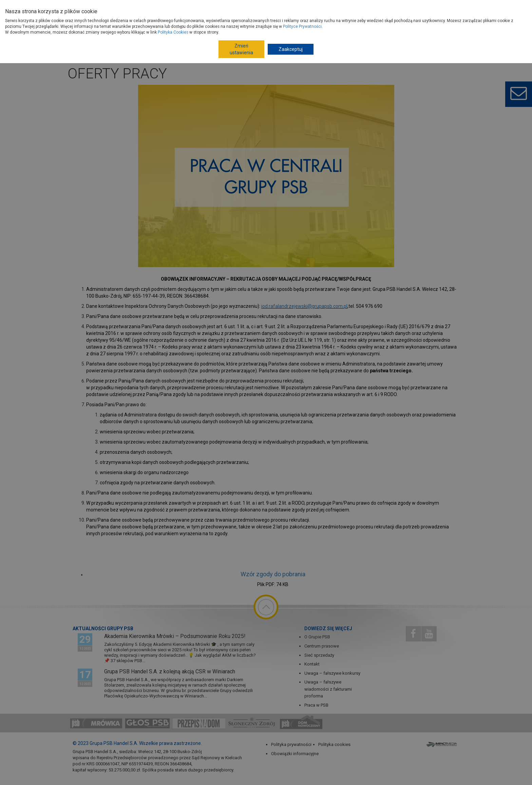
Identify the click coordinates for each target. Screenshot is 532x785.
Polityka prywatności (291, 744)
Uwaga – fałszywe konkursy (332, 673)
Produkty (131, 27)
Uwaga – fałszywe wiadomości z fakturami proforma (328, 689)
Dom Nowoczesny (341, 8)
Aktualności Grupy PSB (103, 629)
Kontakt (312, 664)
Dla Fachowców (300, 8)
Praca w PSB (316, 705)
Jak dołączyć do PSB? (187, 8)
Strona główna (107, 50)
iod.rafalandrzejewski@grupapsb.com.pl (304, 306)
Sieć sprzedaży (319, 655)
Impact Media (442, 744)
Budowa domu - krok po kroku (247, 8)
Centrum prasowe (322, 646)
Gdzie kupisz (191, 26)
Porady (223, 26)
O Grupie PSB (118, 8)
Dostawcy (148, 8)
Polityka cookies (334, 744)
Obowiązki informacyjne (295, 754)
